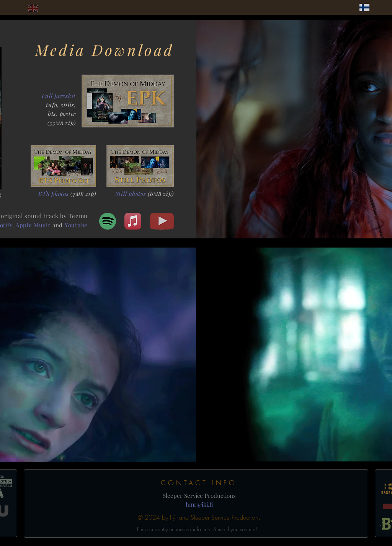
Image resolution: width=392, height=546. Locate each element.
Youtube (76, 225)
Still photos (131, 194)
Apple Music (33, 225)
